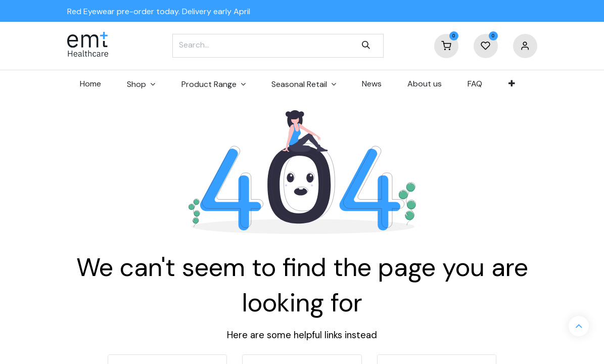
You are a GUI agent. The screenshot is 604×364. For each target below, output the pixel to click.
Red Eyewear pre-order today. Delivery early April (159, 11)
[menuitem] (91, 84)
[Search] (366, 45)
